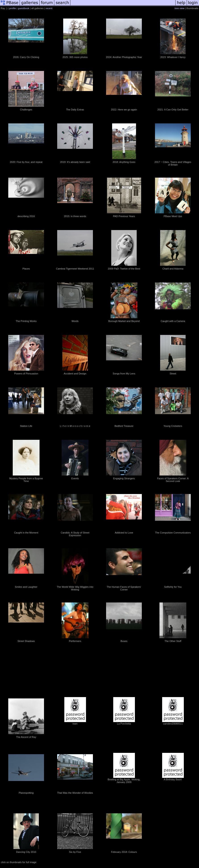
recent (49, 8)
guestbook (24, 8)
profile (13, 8)
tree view (180, 8)
